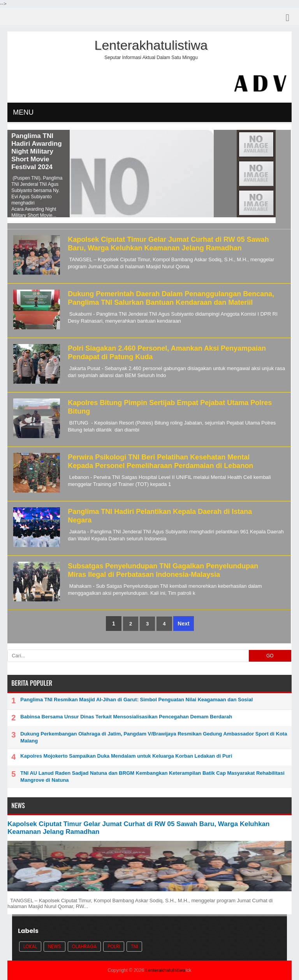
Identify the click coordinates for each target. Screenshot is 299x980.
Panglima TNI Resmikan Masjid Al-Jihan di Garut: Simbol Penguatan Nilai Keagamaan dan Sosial (136, 700)
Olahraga (84, 946)
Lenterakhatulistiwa (165, 970)
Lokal (30, 946)
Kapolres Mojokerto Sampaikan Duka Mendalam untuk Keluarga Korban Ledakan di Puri (126, 756)
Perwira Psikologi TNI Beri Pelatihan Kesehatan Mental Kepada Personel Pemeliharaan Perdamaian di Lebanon (160, 461)
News (54, 946)
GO (270, 656)
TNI (134, 946)
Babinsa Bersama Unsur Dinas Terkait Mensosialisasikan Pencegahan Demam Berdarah (126, 717)
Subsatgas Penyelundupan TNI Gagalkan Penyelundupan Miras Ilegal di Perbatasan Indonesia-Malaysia (163, 570)
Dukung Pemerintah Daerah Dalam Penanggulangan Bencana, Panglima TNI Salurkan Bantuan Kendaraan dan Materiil (171, 298)
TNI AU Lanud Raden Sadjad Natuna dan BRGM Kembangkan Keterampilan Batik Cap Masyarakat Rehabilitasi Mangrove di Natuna (152, 776)
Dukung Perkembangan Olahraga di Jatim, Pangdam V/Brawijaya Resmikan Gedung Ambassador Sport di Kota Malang (154, 737)
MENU (23, 112)
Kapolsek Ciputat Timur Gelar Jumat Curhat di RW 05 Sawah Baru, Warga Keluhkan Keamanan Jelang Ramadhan (168, 244)
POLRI (114, 946)
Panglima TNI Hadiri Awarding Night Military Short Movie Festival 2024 (36, 151)
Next (183, 624)
